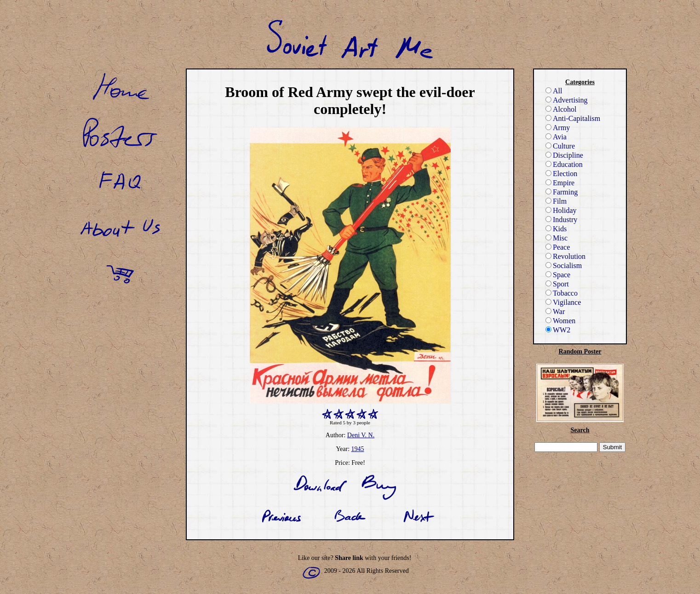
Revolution (565, 256)
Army (558, 128)
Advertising (567, 100)
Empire (560, 183)
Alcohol (561, 109)
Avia (556, 137)
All (554, 91)
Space (558, 275)
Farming (562, 192)
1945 (358, 449)
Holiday (561, 210)
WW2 (558, 330)
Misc (557, 238)
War (555, 311)
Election (561, 174)
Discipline (564, 155)
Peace (558, 247)
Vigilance (563, 302)
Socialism (564, 266)
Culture (560, 146)
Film (556, 201)
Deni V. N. (361, 435)
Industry (561, 220)
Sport (557, 284)
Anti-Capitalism (573, 118)
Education (564, 164)
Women (560, 321)
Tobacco (562, 293)
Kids (556, 229)
